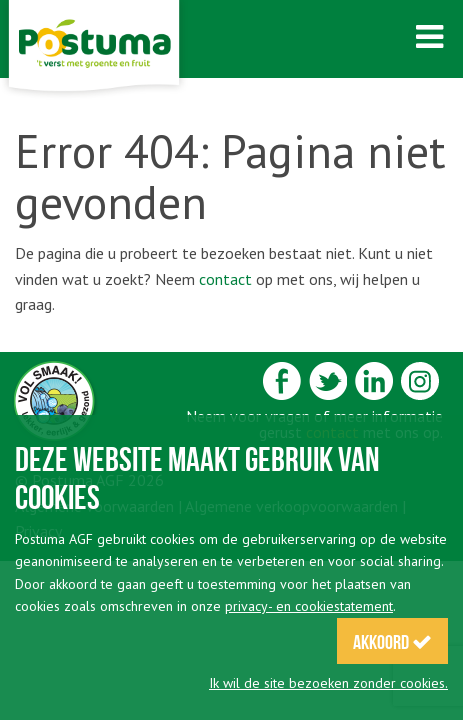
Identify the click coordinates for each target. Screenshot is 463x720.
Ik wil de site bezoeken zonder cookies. (328, 683)
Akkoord (392, 642)
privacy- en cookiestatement (309, 606)
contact (225, 279)
